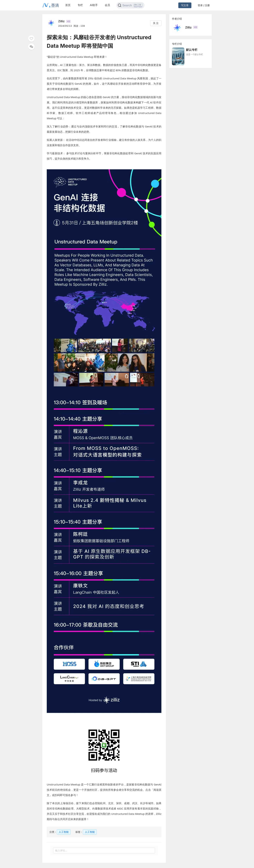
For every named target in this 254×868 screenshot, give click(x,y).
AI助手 (94, 5)
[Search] (130, 5)
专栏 (80, 5)
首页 (68, 5)
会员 (107, 5)
